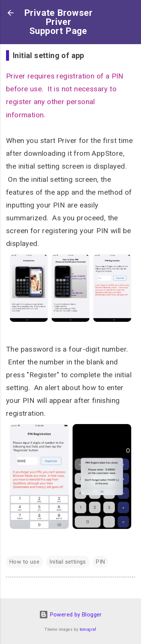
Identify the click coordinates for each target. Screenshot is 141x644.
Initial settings (67, 562)
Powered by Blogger (70, 615)
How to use (24, 562)
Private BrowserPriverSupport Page (58, 22)
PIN (100, 562)
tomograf (88, 629)
